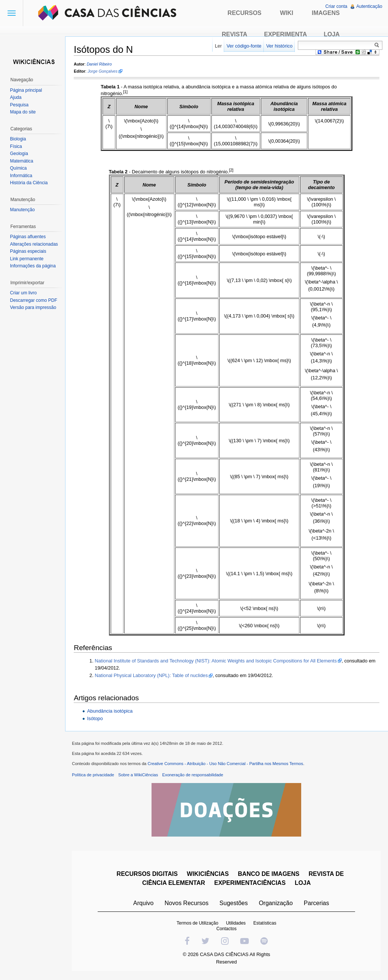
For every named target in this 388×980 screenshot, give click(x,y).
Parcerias (317, 905)
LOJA (303, 884)
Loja (332, 34)
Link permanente (27, 259)
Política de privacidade (94, 776)
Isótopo (96, 719)
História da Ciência (29, 183)
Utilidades (236, 925)
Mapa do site (23, 112)
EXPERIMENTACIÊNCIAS (250, 884)
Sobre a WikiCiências (140, 776)
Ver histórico (279, 46)
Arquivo (144, 905)
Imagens (326, 13)
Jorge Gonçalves (104, 72)
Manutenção (23, 210)
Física (16, 146)
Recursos (245, 13)
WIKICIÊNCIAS (208, 875)
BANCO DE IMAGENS (269, 875)
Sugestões (234, 905)
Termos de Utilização (198, 925)
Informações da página (33, 266)
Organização (276, 905)
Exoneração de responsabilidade (194, 776)
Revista (235, 34)
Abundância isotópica (111, 711)
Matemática (22, 161)
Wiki (287, 13)
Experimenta (285, 34)
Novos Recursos (187, 905)
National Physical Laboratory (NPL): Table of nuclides (153, 676)
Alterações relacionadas (34, 244)
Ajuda (16, 97)
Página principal (26, 90)
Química (19, 168)
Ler (218, 46)
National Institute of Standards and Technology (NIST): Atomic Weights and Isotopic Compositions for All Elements (217, 661)
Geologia (19, 154)
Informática (22, 176)
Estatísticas (265, 925)
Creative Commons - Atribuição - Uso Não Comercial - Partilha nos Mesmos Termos (227, 765)
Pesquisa (20, 105)
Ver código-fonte (243, 46)
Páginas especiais (29, 251)
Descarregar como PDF (34, 300)
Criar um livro (24, 293)
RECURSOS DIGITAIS (148, 875)
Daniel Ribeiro (100, 64)
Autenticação (369, 6)
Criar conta (336, 6)
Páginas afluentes (28, 237)
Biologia (19, 139)
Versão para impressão (33, 307)
